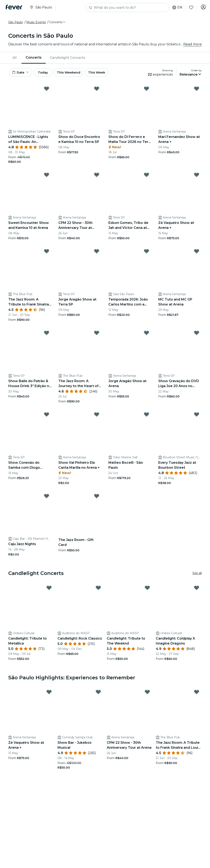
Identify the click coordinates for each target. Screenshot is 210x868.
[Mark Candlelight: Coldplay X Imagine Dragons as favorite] (197, 589)
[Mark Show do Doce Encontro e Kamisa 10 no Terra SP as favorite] (97, 90)
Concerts (34, 57)
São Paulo (16, 22)
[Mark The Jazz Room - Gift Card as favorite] (97, 497)
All (15, 58)
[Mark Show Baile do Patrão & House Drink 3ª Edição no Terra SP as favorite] (47, 334)
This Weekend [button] (76, 73)
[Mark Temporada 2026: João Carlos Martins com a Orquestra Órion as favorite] (146, 253)
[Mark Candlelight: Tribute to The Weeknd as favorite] (147, 589)
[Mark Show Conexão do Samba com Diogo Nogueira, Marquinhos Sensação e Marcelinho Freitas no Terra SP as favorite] (47, 416)
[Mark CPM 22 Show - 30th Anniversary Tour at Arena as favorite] (97, 176)
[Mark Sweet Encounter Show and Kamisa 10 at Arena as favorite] (47, 176)
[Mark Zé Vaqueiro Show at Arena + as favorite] (197, 176)
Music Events (36, 22)
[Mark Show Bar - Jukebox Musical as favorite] (98, 694)
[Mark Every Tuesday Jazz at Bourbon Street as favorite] (197, 416)
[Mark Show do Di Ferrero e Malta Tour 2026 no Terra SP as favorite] (146, 90)
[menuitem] (15, 58)
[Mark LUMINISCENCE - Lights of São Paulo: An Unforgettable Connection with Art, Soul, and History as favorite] (47, 90)
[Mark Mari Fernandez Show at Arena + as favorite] (197, 90)
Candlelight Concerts (67, 58)
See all (197, 575)
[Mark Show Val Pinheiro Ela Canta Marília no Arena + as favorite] (97, 416)
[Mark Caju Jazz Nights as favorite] (47, 497)
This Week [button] (107, 73)
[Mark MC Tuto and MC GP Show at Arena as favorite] (197, 253)
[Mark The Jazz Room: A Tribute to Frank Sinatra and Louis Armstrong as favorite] (47, 253)
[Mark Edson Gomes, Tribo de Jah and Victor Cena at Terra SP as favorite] (146, 176)
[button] (58, 22)
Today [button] (47, 73)
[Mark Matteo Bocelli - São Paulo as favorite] (146, 416)
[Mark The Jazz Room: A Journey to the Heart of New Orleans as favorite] (97, 334)
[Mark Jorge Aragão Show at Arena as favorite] (146, 334)
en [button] (176, 7)
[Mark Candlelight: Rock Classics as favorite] (98, 589)
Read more (193, 44)
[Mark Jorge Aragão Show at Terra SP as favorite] (97, 253)
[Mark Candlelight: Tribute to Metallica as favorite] (49, 589)
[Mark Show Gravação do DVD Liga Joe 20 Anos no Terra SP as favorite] (197, 334)
